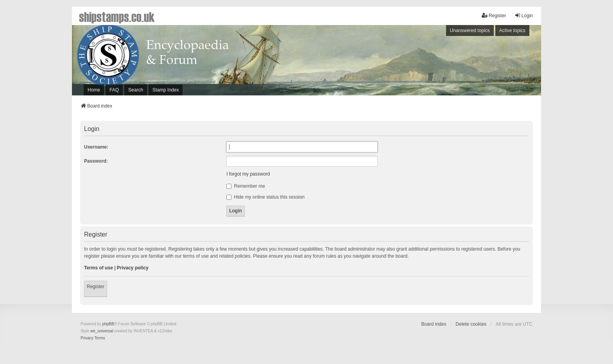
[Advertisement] (434, 62)
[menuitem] (87, 338)
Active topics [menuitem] (512, 30)
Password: (96, 161)
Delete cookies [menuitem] (471, 324)
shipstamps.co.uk (117, 16)
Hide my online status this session (265, 197)
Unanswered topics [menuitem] (470, 30)
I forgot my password (248, 174)
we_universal (102, 331)
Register (96, 287)
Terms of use (99, 268)
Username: (96, 147)
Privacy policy (133, 268)
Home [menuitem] (94, 90)
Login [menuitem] (524, 15)
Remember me (246, 186)
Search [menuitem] (136, 90)
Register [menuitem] (494, 15)
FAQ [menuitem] (114, 90)
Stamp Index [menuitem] (166, 90)
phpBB (108, 324)
